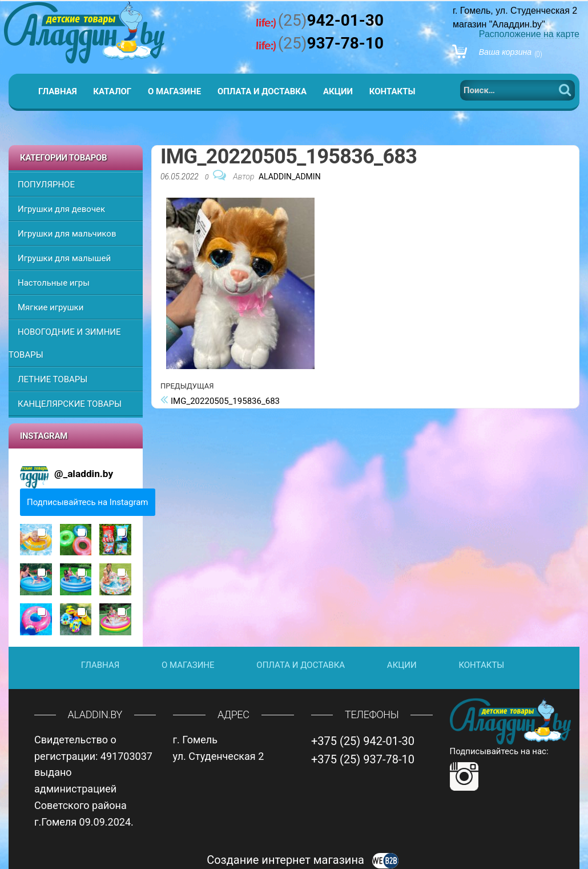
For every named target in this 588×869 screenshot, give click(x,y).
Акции (338, 91)
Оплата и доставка (262, 91)
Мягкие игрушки (51, 307)
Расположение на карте (529, 34)
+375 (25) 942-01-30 (363, 741)
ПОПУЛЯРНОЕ (46, 185)
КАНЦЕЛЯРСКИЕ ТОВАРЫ (70, 404)
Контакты (392, 91)
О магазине (174, 91)
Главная (58, 91)
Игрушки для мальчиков (67, 234)
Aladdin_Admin (290, 177)
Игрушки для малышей (64, 258)
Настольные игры (54, 283)
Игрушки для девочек (61, 209)
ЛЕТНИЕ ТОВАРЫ (53, 379)
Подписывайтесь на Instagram (88, 502)
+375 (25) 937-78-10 (363, 759)
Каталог (112, 91)
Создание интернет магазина (303, 860)
